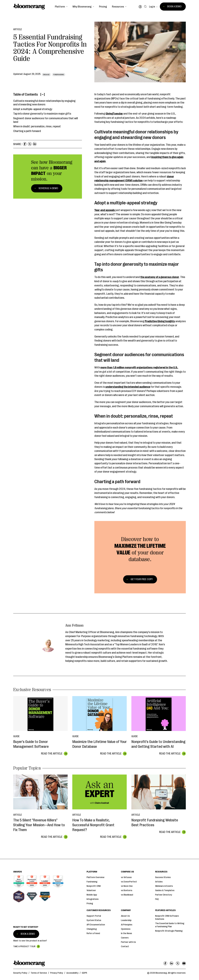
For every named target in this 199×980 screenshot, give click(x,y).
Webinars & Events (164, 886)
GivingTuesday (114, 114)
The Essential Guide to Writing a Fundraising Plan (170, 925)
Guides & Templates (165, 890)
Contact (125, 946)
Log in (152, 7)
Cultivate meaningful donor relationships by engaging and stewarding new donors (44, 103)
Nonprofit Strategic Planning (169, 931)
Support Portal (94, 916)
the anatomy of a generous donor (160, 277)
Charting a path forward (27, 131)
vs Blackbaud (127, 895)
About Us (125, 916)
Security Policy (20, 973)
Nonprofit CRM (94, 886)
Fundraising (92, 882)
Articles (159, 882)
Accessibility (72, 973)
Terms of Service (39, 973)
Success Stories (163, 877)
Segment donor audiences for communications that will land (46, 120)
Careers (125, 938)
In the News (126, 933)
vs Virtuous (126, 877)
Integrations (93, 899)
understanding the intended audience (128, 387)
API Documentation (96, 925)
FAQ (157, 899)
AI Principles (127, 925)
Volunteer (91, 890)
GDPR (84, 973)
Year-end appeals (105, 210)
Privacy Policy (57, 973)
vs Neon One (127, 886)
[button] (61, 7)
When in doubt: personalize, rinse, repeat (37, 126)
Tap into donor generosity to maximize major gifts (42, 114)
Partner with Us (128, 942)
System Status (94, 920)
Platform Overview (95, 877)
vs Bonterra (127, 890)
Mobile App (92, 895)
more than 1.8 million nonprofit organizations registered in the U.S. (139, 367)
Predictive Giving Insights (160, 321)
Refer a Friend (93, 933)
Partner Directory (164, 895)
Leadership (126, 920)
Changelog (92, 929)
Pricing (103, 7)
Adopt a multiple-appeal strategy (33, 109)
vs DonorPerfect (129, 882)
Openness (126, 929)
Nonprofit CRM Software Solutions (167, 918)
